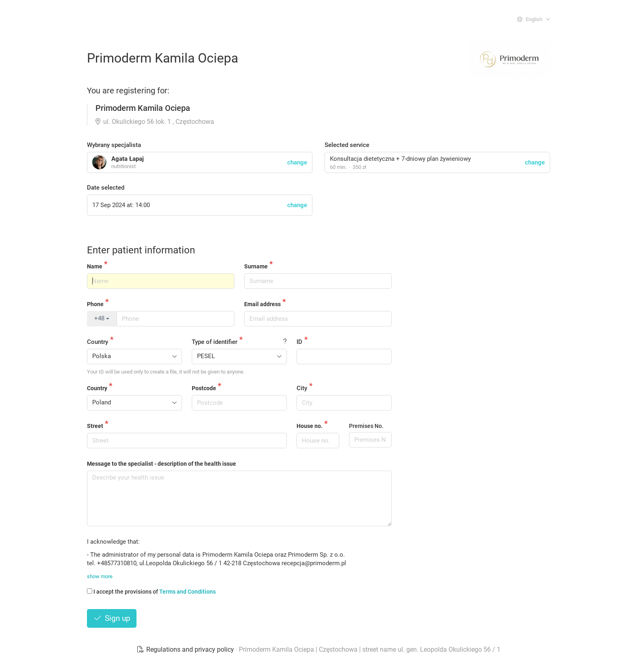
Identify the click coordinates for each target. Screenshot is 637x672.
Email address (262, 304)
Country (97, 342)
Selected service (347, 145)
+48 (102, 318)
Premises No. (366, 426)
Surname (256, 266)
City (302, 388)
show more (100, 576)
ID (299, 342)
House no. (310, 426)
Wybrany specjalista (114, 145)
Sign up (112, 618)
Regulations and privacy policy (186, 649)
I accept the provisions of (151, 592)
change (535, 162)
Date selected (106, 188)
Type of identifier (214, 342)
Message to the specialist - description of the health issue (161, 464)
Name (95, 266)
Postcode (204, 388)
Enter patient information (141, 250)
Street (95, 426)
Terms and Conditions (187, 592)
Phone (95, 304)
